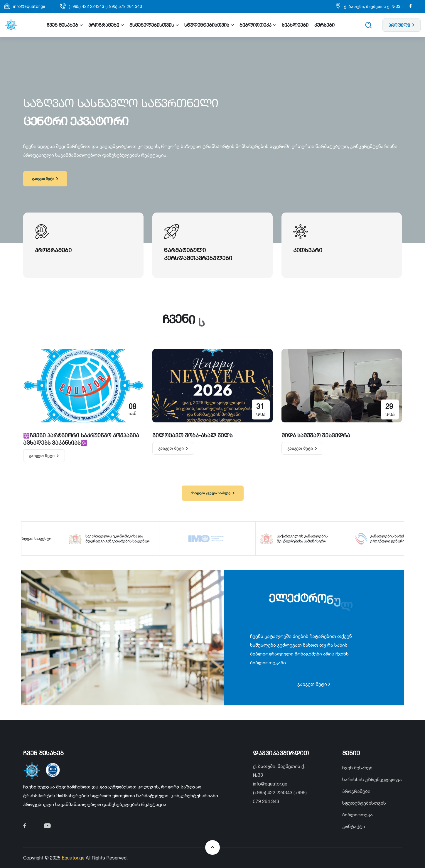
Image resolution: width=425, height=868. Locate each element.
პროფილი (401, 25)
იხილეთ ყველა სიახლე (212, 493)
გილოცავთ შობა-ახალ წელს (192, 435)
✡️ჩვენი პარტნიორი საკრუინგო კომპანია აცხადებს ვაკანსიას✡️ (81, 439)
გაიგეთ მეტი (45, 179)
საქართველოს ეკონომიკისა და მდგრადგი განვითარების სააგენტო (123, 539)
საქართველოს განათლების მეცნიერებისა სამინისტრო (314, 539)
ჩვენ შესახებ (357, 768)
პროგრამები (356, 791)
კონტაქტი (354, 826)
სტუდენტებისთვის (364, 803)
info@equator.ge (29, 6)
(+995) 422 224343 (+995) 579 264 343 (105, 6)
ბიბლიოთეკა (357, 815)
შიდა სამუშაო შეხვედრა (316, 435)
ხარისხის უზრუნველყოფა (372, 779)
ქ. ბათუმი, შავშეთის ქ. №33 (372, 6)
